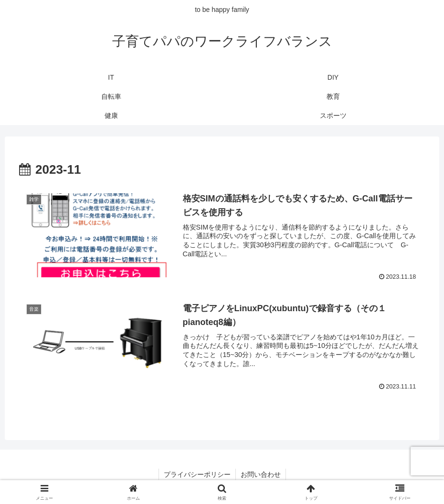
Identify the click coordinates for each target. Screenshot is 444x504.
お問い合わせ (261, 474)
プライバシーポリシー (197, 474)
